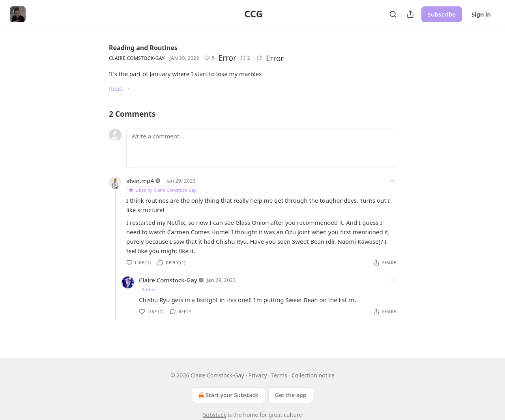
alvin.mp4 (140, 181)
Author (149, 289)
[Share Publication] (410, 14)
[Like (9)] (209, 58)
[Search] (393, 14)
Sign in (481, 14)
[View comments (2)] (245, 58)
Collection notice (313, 375)
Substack (215, 415)
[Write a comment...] (261, 148)
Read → (120, 88)
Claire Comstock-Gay (137, 58)
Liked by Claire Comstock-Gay (162, 190)
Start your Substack (227, 395)
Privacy (258, 375)
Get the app (291, 395)
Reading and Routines (143, 48)
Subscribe (442, 14)
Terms (279, 375)
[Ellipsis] (392, 181)
